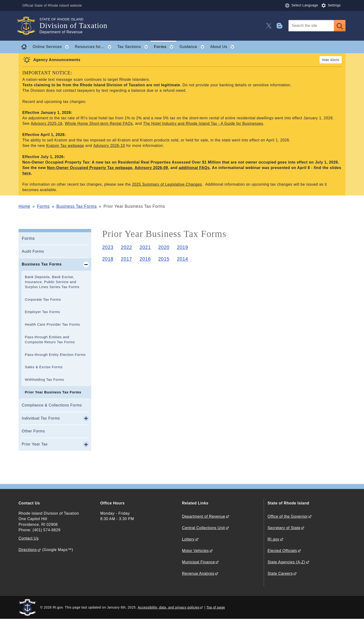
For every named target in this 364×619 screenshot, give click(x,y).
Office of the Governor (288, 516)
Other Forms (34, 431)
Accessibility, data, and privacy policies (168, 607)
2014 (182, 259)
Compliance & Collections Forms (52, 405)
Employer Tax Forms (43, 312)
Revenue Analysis (198, 573)
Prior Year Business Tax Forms (53, 392)
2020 (164, 247)
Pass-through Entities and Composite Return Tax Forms (50, 340)
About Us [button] (224, 47)
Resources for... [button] (94, 47)
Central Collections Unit (204, 528)
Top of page (216, 607)
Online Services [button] (52, 47)
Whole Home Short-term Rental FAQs (99, 123)
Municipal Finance (198, 562)
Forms (43, 206)
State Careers (280, 573)
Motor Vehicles (195, 551)
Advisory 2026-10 (109, 146)
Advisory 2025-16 (46, 123)
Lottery (188, 539)
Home (24, 206)
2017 (127, 259)
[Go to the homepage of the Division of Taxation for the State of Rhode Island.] (29, 26)
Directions (28, 550)
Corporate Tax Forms (43, 300)
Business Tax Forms (77, 206)
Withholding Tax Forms (45, 380)
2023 (108, 247)
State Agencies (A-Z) (286, 562)
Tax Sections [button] (134, 47)
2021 (145, 247)
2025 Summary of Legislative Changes (167, 184)
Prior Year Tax (35, 444)
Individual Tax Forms (41, 418)
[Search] (311, 26)
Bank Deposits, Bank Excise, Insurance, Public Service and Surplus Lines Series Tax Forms (52, 282)
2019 (182, 247)
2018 (108, 259)
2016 (145, 259)
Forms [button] (165, 47)
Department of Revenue (204, 516)
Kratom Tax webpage (65, 146)
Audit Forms (33, 251)
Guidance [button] (193, 47)
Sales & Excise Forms (44, 367)
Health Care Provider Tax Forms (53, 324)
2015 (164, 259)
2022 (127, 247)
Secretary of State (284, 528)
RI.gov (273, 539)
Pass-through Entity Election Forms (55, 355)
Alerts (335, 60)
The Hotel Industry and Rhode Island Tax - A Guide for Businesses (203, 123)
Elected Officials (282, 551)
